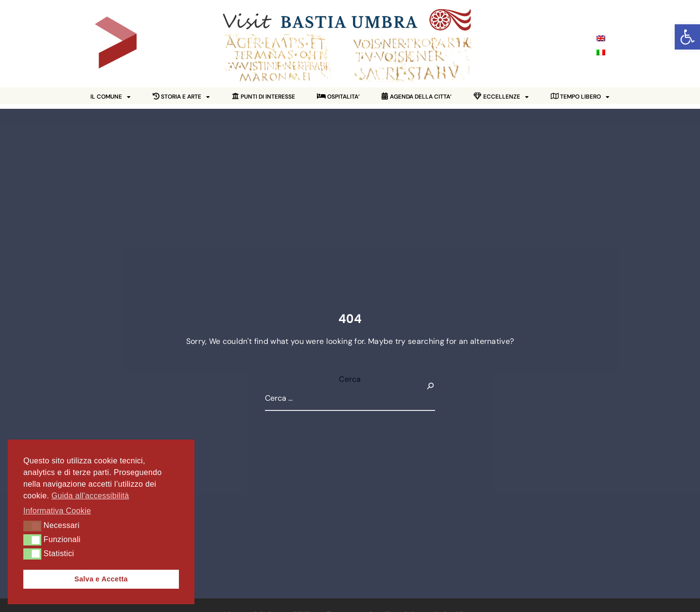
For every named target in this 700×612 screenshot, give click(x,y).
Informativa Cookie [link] (57, 511)
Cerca (350, 379)
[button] (32, 526)
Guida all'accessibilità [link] (90, 496)
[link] (687, 37)
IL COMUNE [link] (111, 97)
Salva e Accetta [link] (101, 579)
